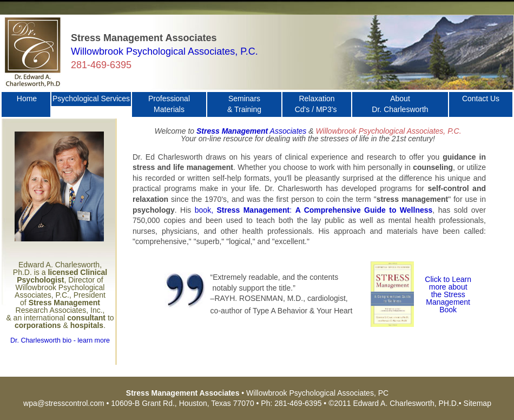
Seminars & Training (244, 104)
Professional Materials (169, 104)
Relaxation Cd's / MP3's (317, 104)
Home (27, 104)
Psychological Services (91, 99)
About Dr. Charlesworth (400, 104)
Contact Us (481, 104)
